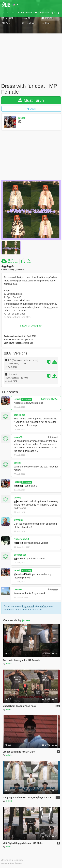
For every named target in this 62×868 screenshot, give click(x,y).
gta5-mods (20, 415)
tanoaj (17, 463)
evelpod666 (20, 555)
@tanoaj (18, 486)
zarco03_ (19, 437)
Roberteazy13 (21, 539)
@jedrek (18, 501)
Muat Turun (31, 100)
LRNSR (18, 590)
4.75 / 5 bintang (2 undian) (12, 270)
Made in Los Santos (12, 863)
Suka (29, 263)
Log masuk (28, 606)
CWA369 (18, 520)
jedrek (22, 118)
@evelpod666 (21, 574)
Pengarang (27, 399)
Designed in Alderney (12, 860)
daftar (43, 606)
